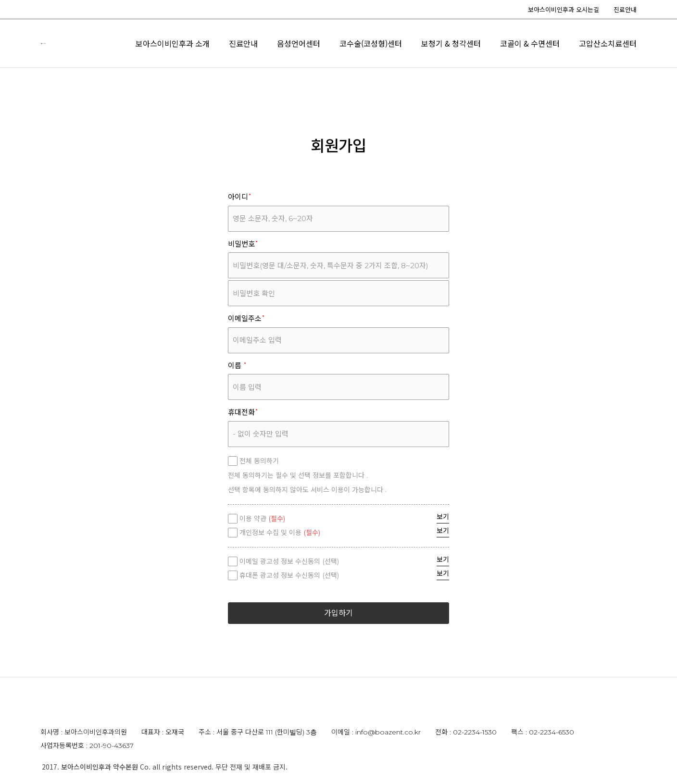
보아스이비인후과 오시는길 (564, 9)
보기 (443, 517)
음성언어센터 (454, 44)
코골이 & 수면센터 (530, 62)
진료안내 (625, 9)
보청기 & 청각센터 (607, 44)
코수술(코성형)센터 (527, 44)
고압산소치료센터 (608, 62)
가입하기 (338, 613)
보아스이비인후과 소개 (328, 44)
